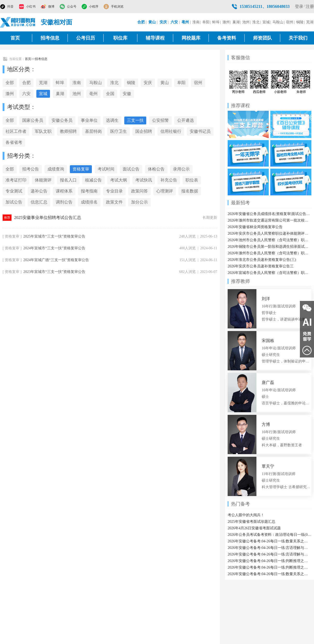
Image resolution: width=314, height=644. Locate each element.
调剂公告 (64, 202)
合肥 (26, 83)
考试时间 (106, 169)
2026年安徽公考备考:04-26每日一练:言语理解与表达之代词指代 (270, 548)
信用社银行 (171, 131)
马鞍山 (278, 22)
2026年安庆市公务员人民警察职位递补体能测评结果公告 (270, 233)
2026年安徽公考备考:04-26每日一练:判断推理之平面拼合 (270, 567)
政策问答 (139, 191)
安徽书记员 (200, 131)
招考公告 (31, 169)
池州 (246, 22)
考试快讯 (144, 180)
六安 (26, 94)
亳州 (93, 94)
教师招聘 (68, 131)
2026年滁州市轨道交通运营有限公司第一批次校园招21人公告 (270, 220)
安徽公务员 (62, 120)
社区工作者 (16, 131)
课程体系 (64, 191)
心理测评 (165, 191)
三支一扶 (135, 120)
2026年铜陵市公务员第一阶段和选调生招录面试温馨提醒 (270, 247)
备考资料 (227, 38)
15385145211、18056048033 (265, 6)
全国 (110, 94)
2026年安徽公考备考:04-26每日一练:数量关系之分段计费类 (270, 574)
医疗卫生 (119, 131)
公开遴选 (186, 120)
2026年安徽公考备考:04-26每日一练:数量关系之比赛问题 (270, 541)
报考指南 (89, 191)
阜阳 (206, 22)
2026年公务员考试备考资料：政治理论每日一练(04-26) (270, 535)
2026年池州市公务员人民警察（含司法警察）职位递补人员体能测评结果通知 (270, 240)
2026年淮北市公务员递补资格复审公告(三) (262, 260)
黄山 (165, 83)
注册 (310, 6)
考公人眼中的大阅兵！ (246, 515)
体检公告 (156, 169)
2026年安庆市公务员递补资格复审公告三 (261, 266)
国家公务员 (33, 120)
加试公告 (14, 202)
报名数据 (190, 191)
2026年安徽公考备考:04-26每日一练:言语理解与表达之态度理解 (270, 554)
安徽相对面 (57, 22)
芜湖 (310, 22)
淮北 (256, 22)
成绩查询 (56, 169)
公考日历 (86, 38)
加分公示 (139, 202)
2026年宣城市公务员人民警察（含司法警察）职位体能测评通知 (270, 273)
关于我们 (298, 38)
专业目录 (114, 191)
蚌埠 (216, 22)
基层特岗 (93, 131)
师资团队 (262, 38)
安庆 (148, 83)
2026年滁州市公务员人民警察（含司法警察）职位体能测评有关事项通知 (270, 253)
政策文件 (114, 202)
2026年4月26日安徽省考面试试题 (254, 528)
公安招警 (160, 120)
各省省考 (14, 142)
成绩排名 (89, 202)
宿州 (290, 22)
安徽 (127, 94)
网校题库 (191, 38)
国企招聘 (144, 131)
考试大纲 (119, 180)
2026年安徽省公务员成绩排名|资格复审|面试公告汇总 (270, 214)
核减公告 (93, 180)
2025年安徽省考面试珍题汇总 (251, 522)
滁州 (226, 22)
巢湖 (236, 22)
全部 (10, 83)
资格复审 (81, 169)
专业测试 (14, 191)
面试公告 (131, 169)
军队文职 (43, 131)
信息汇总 (39, 202)
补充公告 (169, 180)
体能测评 (43, 180)
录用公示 (181, 169)
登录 (299, 6)
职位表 (192, 180)
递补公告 (39, 191)
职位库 (120, 38)
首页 (15, 38)
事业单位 (89, 120)
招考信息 (50, 38)
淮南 (196, 22)
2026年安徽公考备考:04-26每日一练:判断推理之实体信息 (270, 561)
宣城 (266, 22)
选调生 (112, 120)
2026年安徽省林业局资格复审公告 (255, 227)
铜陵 (300, 22)
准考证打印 (16, 180)
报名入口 (68, 180)
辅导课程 (155, 38)
